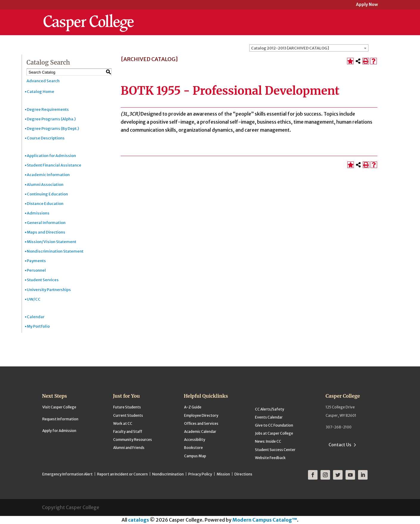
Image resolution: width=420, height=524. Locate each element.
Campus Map (195, 456)
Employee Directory (201, 415)
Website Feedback (270, 458)
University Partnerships (49, 290)
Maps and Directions (46, 232)
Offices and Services (201, 423)
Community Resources (133, 440)
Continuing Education (47, 194)
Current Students (128, 415)
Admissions (38, 213)
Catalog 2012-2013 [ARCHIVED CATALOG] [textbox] (290, 48)
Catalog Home (41, 92)
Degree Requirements (48, 109)
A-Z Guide (193, 407)
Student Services (43, 280)
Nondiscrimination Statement (55, 251)
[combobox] (309, 48)
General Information (46, 223)
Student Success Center (275, 450)
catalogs (139, 520)
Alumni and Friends (129, 448)
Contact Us (340, 445)
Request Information (60, 419)
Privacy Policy (200, 474)
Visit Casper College (59, 407)
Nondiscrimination (168, 474)
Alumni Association (45, 185)
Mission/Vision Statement (52, 242)
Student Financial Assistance (54, 165)
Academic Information (48, 175)
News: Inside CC (268, 441)
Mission (223, 474)
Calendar (36, 317)
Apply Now (367, 5)
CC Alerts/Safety (270, 409)
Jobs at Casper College (274, 433)
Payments (36, 261)
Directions (243, 474)
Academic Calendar (200, 432)
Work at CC (123, 423)
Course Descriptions (46, 138)
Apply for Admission (59, 431)
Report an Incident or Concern (122, 474)
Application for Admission (51, 156)
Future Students (127, 407)
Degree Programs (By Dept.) (53, 129)
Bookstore (193, 448)
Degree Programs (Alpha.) (51, 119)
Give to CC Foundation (274, 425)
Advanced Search (43, 81)
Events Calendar (269, 417)
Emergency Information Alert (67, 474)
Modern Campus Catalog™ (265, 520)
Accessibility (195, 440)
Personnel (36, 270)
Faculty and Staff (128, 432)
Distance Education (45, 204)
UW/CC (34, 299)
